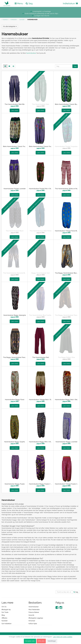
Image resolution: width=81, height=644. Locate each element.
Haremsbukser (34, 607)
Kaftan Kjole (33, 624)
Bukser (22, 20)
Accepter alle (30, 641)
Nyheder (5, 621)
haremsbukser (31, 53)
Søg (75, 66)
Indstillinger (52, 641)
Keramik (31, 615)
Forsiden (14, 20)
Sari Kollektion (6, 624)
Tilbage (5, 20)
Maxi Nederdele (34, 610)
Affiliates (4, 618)
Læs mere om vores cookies (63, 637)
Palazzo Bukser (34, 612)
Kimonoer (32, 621)
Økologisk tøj (6, 610)
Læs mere (15, 110)
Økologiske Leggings (36, 618)
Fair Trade (5, 612)
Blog (3, 615)
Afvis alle (41, 641)
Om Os (4, 607)
